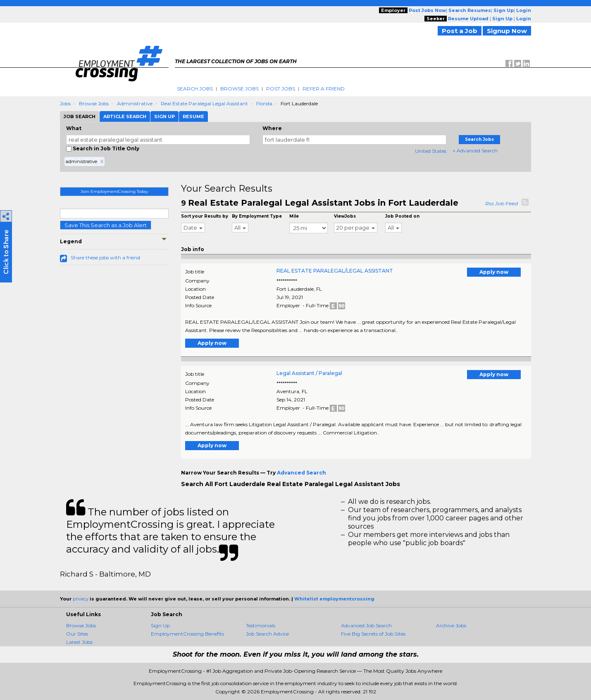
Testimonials (261, 625)
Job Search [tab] (80, 116)
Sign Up (160, 625)
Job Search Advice (267, 634)
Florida (264, 103)
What (74, 128)
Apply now (494, 272)
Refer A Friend (324, 89)
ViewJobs (345, 216)
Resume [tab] (193, 116)
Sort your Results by (205, 216)
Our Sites (77, 634)
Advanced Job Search (366, 625)
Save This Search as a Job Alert (106, 225)
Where (272, 128)
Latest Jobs (79, 642)
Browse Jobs (239, 89)
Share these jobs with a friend (105, 257)
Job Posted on (402, 216)
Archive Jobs (451, 625)
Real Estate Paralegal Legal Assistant (204, 103)
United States (431, 151)
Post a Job (460, 31)
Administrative (135, 103)
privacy (81, 599)
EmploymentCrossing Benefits (187, 634)
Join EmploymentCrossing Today (114, 191)
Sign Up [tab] (164, 116)
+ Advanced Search (475, 151)
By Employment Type (257, 216)
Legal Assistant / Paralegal (309, 373)
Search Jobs (195, 89)
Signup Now (507, 31)
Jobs (65, 103)
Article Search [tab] (125, 116)
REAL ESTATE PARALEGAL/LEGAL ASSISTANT (335, 271)
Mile (294, 216)
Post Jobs (281, 89)
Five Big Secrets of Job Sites (373, 634)
